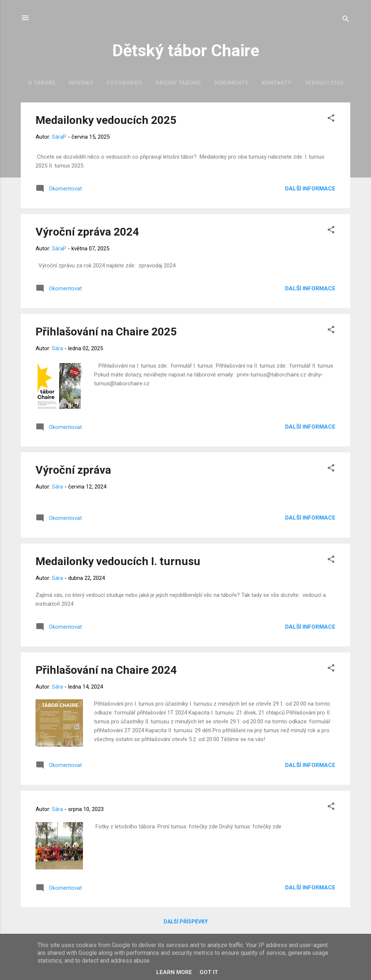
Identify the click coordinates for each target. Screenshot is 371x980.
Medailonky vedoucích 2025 (106, 120)
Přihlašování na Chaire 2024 (106, 670)
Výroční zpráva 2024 (87, 232)
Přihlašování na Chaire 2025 (106, 332)
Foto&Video (124, 83)
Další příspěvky (186, 922)
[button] (331, 119)
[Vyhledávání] (346, 20)
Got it (209, 972)
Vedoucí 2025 (324, 83)
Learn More (174, 972)
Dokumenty (231, 83)
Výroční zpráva (73, 470)
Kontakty (277, 83)
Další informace (310, 189)
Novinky (81, 83)
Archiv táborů (178, 83)
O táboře (42, 83)
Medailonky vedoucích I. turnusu (118, 561)
